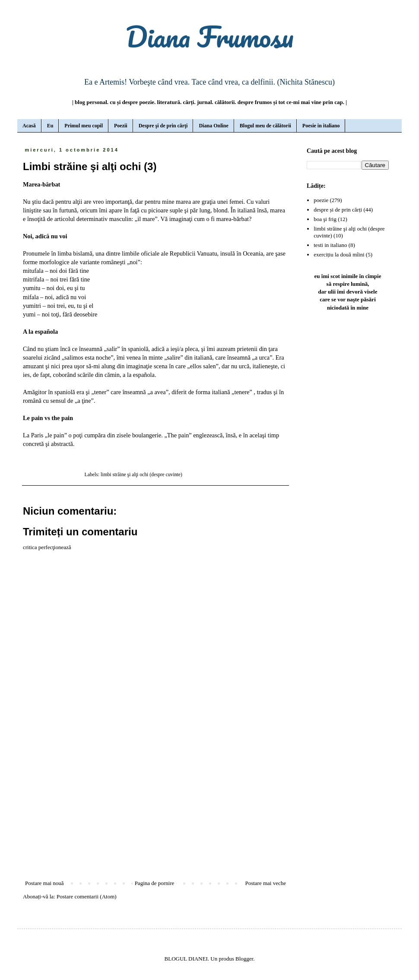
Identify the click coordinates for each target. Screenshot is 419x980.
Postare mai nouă (44, 883)
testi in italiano (330, 245)
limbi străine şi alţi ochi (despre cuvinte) (141, 475)
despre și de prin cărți (338, 210)
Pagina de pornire (155, 883)
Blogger (244, 959)
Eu (50, 126)
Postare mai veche (265, 883)
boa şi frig (325, 219)
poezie (321, 200)
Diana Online (213, 126)
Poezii (121, 126)
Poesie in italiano (321, 126)
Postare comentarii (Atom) (87, 896)
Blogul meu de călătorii (265, 126)
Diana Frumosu (210, 36)
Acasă (29, 126)
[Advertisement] (156, 808)
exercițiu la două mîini (339, 254)
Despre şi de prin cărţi (163, 126)
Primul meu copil (84, 126)
